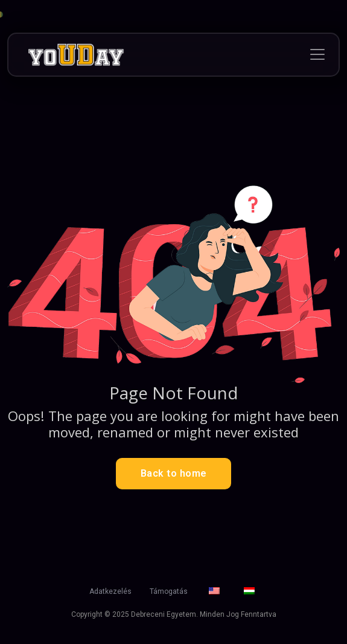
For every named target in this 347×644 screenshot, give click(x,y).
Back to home (174, 473)
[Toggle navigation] (317, 54)
